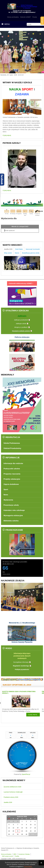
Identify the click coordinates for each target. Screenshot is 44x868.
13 (13, 828)
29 (22, 834)
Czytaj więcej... (33, 715)
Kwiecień (20, 817)
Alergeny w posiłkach (21, 327)
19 (9, 831)
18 (35, 828)
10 (31, 825)
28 (18, 834)
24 (31, 831)
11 (35, 825)
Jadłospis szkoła (21, 324)
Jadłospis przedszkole (21, 320)
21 (18, 831)
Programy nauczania (12, 474)
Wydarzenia (8, 500)
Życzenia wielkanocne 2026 (12, 787)
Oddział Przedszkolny (12, 448)
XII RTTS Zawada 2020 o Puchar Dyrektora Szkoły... (19, 692)
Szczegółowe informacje (21, 662)
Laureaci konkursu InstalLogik (13, 792)
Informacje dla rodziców (13, 463)
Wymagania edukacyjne (13, 516)
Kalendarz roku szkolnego (14, 510)
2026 (25, 817)
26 (9, 834)
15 (22, 828)
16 (26, 828)
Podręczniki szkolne (12, 469)
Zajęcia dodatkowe (11, 484)
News (6, 495)
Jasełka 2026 (8, 802)
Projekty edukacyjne (12, 479)
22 (22, 831)
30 (26, 834)
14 (18, 828)
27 (13, 834)
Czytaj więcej (7, 135)
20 (13, 831)
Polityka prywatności (22, 669)
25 (35, 831)
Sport (6, 489)
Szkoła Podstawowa (12, 443)
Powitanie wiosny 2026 (11, 797)
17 (31, 828)
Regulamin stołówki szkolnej (21, 331)
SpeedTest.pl (26, 774)
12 (9, 828)
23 (26, 831)
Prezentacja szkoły (11, 505)
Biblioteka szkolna (11, 521)
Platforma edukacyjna (22, 337)
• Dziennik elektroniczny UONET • (22, 283)
